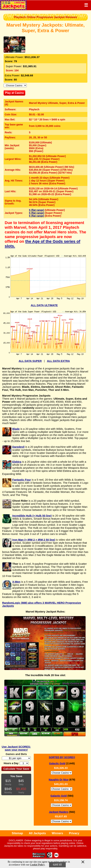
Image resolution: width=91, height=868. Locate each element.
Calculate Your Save (16, 769)
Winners (58, 833)
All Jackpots (37, 833)
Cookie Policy (37, 865)
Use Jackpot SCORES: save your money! (16, 748)
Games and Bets (16, 754)
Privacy (74, 833)
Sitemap (17, 833)
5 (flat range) (37, 210)
